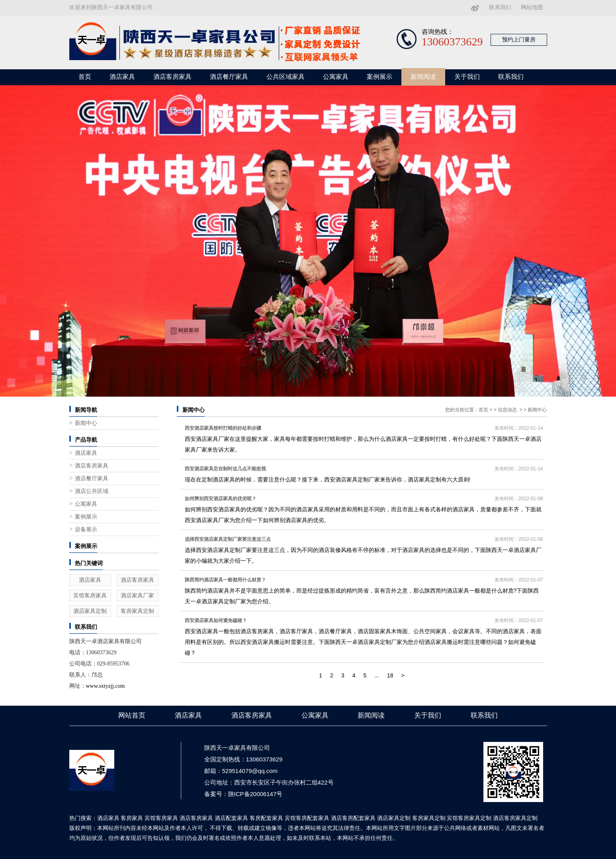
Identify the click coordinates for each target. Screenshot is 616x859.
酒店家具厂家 (137, 595)
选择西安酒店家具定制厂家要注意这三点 (228, 539)
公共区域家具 (286, 77)
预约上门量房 (519, 40)
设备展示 (86, 529)
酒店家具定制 (90, 611)
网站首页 (132, 715)
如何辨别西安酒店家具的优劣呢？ (221, 499)
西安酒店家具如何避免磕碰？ (216, 620)
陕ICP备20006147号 (255, 794)
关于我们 (467, 77)
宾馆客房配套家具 (307, 818)
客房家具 (132, 818)
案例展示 (379, 77)
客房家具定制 (137, 611)
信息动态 (507, 410)
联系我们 (500, 7)
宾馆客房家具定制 (469, 818)
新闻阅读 (423, 77)
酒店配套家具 (231, 818)
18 (390, 675)
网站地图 (532, 7)
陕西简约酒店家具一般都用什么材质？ (225, 580)
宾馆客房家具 (90, 595)
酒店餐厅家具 (229, 77)
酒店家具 (122, 77)
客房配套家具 (266, 818)
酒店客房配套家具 (353, 818)
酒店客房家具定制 (515, 818)
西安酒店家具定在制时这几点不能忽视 (225, 469)
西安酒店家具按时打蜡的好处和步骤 (223, 428)
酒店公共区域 (92, 491)
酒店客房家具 (172, 77)
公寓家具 (336, 77)
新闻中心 (86, 423)
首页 (85, 77)
